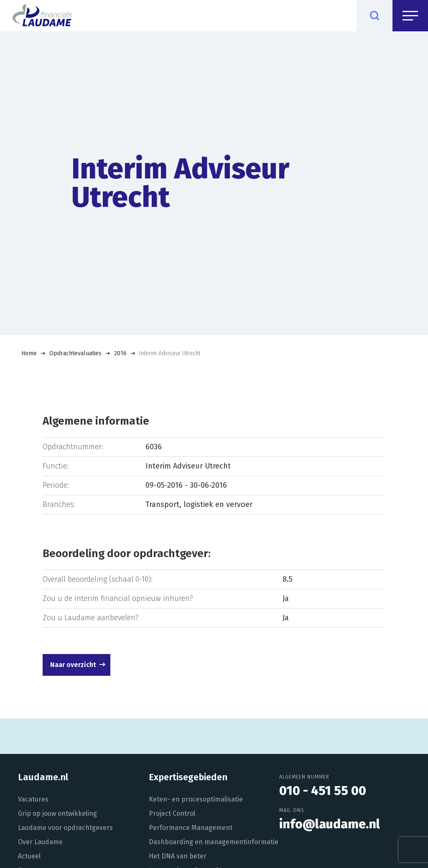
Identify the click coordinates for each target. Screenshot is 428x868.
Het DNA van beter (178, 856)
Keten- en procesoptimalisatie (196, 799)
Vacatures (33, 799)
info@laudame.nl (330, 824)
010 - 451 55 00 (323, 791)
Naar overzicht (73, 665)
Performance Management (191, 828)
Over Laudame (40, 842)
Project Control (172, 813)
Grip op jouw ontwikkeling (57, 813)
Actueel (29, 856)
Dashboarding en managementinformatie (214, 842)
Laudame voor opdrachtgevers (65, 828)
